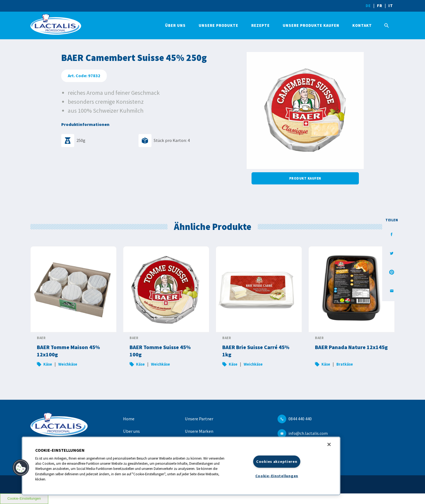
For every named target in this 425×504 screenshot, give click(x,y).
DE (368, 6)
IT (391, 6)
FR (380, 6)
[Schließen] (329, 444)
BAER (41, 338)
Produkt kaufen (305, 178)
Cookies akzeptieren (277, 461)
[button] (21, 468)
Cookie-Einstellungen (24, 498)
